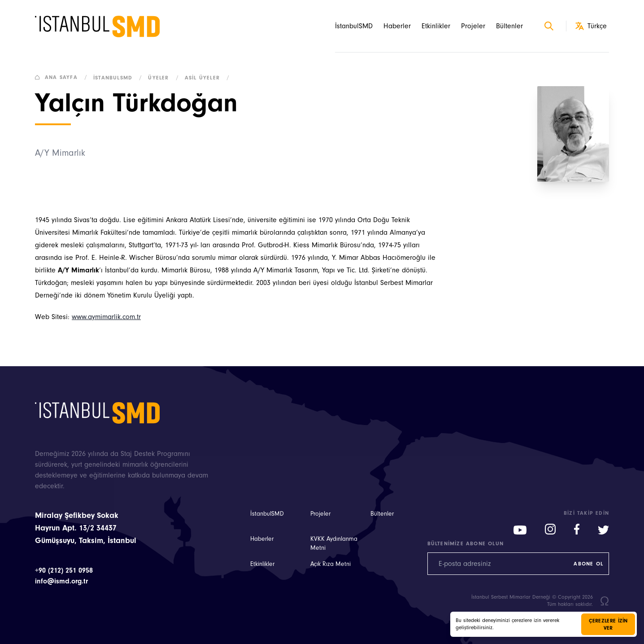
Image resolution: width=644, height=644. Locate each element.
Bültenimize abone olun (466, 543)
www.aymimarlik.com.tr (106, 317)
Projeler (473, 26)
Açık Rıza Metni (331, 564)
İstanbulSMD (354, 26)
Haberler (397, 26)
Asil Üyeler (209, 78)
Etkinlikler (436, 26)
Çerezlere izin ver (608, 624)
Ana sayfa (63, 77)
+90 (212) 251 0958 (64, 570)
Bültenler (509, 26)
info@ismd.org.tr (61, 581)
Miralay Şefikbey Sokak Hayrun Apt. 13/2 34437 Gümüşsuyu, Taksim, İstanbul (86, 528)
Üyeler (165, 78)
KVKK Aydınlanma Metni (334, 543)
